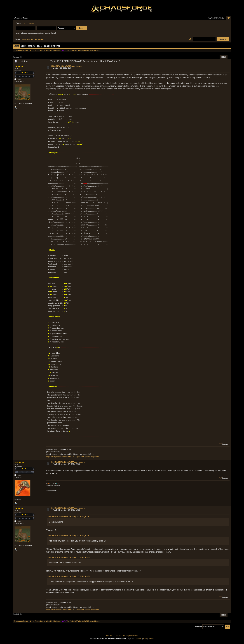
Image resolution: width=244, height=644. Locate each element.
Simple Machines (132, 636)
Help (23, 47)
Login (47, 47)
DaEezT (65, 50)
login (23, 23)
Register (56, 47)
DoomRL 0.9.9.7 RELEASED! (33, 39)
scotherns (19, 462)
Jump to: (198, 627)
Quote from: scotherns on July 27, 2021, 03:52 (69, 517)
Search (31, 47)
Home (16, 47)
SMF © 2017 (120, 636)
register (31, 23)
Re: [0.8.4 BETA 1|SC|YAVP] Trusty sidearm (68, 462)
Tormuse (19, 66)
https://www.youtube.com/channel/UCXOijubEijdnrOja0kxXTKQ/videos (73, 457)
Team (40, 47)
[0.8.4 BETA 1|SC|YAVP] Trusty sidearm (67, 66)
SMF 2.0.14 (110, 636)
